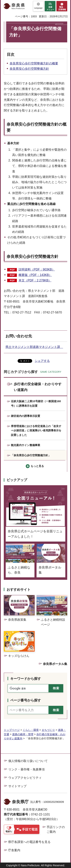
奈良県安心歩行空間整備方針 (29, 69)
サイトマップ (17, 786)
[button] (38, 6)
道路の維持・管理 (23, 734)
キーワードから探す (26, 679)
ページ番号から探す (26, 700)
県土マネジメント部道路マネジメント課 (34, 347)
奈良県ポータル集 (55, 664)
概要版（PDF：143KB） (35, 275)
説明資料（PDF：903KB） (37, 269)
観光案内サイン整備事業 (26, 445)
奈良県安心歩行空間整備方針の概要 (34, 63)
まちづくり (48, 730)
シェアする (42, 361)
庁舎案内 (14, 850)
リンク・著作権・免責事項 (27, 769)
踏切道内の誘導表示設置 (26, 416)
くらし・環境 (31, 730)
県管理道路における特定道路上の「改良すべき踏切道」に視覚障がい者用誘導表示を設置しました (36, 431)
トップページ (12, 730)
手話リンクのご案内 (56, 829)
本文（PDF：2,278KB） (35, 280)
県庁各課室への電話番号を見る (29, 842)
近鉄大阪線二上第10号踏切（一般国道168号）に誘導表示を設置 (36, 403)
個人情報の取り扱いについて (28, 761)
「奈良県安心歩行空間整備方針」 (31, 455)
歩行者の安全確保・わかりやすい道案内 (38, 387)
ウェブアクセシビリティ (25, 778)
